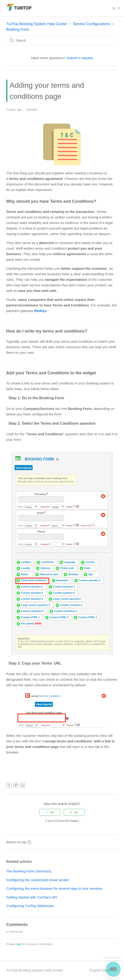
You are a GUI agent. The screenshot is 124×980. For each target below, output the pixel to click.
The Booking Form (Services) (29, 871)
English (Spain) (102, 970)
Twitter (16, 785)
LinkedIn (23, 785)
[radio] (50, 812)
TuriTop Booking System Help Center (37, 24)
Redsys (41, 311)
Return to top (19, 842)
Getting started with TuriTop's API (32, 897)
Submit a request (80, 58)
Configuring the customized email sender (38, 880)
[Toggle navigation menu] (114, 8)
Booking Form (18, 29)
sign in (21, 944)
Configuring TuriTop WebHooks (30, 906)
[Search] (62, 40)
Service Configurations (92, 24)
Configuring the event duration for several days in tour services (54, 888)
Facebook (9, 785)
